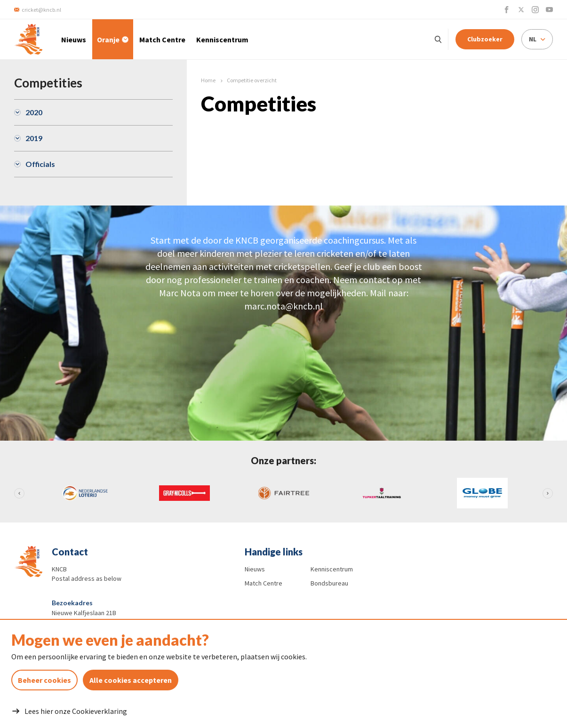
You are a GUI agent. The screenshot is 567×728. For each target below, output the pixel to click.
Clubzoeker (485, 39)
